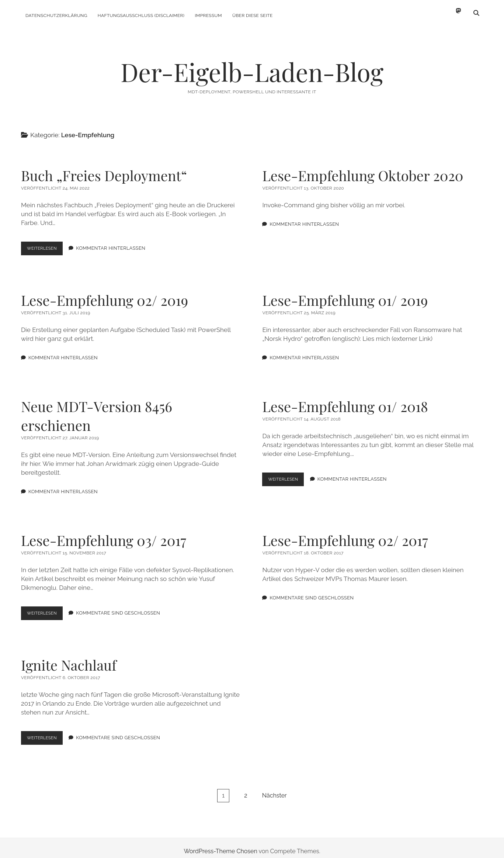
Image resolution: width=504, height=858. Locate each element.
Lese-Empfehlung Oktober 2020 (363, 169)
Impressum (208, 15)
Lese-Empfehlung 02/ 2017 (345, 534)
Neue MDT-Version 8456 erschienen (97, 409)
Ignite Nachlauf (69, 658)
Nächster (274, 789)
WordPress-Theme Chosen (220, 845)
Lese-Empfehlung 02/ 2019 (105, 293)
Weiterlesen (47, 243)
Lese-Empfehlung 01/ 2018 (345, 400)
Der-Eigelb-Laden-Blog (252, 65)
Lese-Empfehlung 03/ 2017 (104, 534)
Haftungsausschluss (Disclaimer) (141, 15)
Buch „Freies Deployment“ (104, 169)
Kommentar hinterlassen (115, 242)
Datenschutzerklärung (56, 15)
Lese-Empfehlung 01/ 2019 (345, 293)
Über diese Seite (253, 15)
